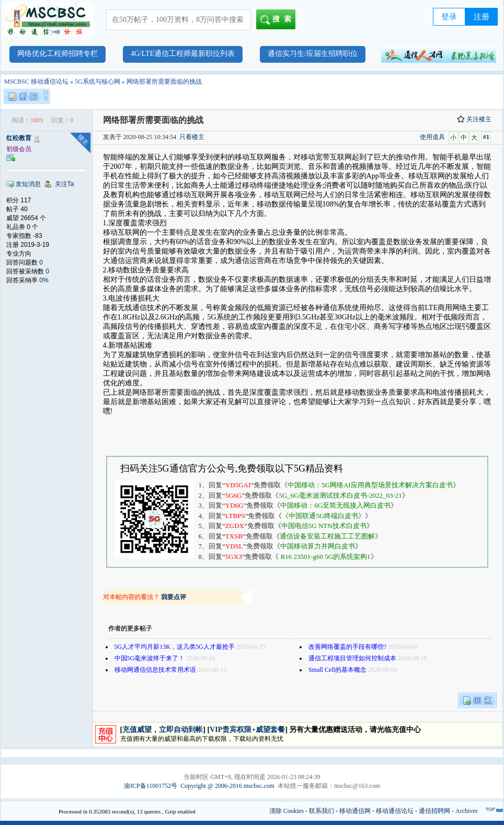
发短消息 (28, 184)
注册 (482, 17)
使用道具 (432, 137)
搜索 (278, 20)
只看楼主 (192, 137)
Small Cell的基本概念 (337, 670)
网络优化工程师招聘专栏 (58, 54)
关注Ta (65, 184)
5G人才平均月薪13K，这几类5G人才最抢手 (175, 647)
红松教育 (19, 138)
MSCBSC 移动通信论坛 (36, 82)
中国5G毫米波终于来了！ (150, 658)
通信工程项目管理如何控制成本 (352, 658)
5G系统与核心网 (98, 82)
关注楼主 (474, 119)
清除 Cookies (287, 811)
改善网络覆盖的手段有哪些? (347, 647)
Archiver (467, 811)
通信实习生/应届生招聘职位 (313, 54)
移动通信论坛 (395, 811)
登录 (449, 17)
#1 (486, 137)
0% (44, 280)
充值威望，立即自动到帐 (163, 730)
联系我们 (322, 811)
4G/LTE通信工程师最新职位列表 (183, 54)
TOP (490, 809)
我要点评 (174, 597)
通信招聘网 (434, 811)
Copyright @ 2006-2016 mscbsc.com (227, 786)
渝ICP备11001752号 (151, 786)
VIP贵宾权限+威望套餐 (247, 730)
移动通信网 (355, 811)
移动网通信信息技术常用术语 (155, 670)
